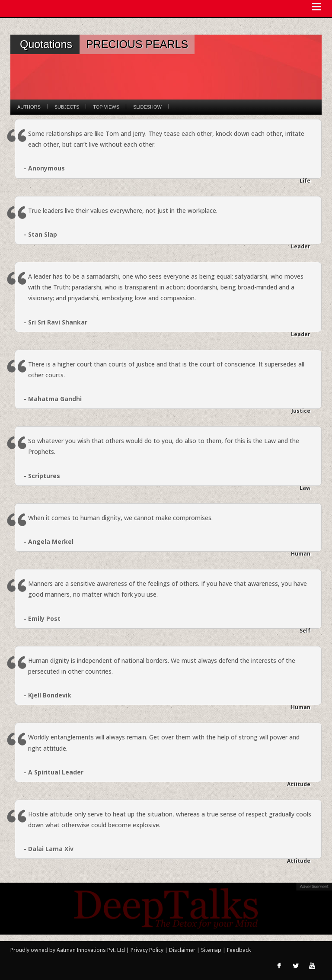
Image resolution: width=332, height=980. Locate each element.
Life (305, 181)
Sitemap (212, 950)
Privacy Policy (148, 950)
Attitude (299, 784)
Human (301, 554)
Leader (301, 246)
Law (305, 488)
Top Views (106, 107)
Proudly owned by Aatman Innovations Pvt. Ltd (68, 950)
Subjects (67, 107)
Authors (29, 107)
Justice (301, 411)
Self (305, 631)
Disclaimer (182, 950)
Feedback (239, 950)
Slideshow (147, 107)
